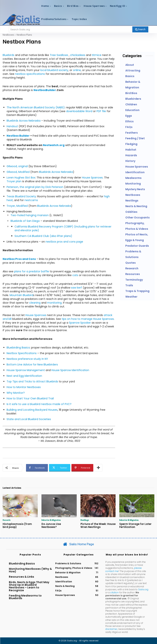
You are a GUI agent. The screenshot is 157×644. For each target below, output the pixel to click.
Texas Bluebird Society (21, 196)
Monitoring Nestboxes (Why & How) (30, 570)
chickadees (78, 55)
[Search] (140, 29)
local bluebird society (54, 70)
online (77, 70)
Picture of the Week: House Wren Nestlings (98, 526)
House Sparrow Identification (70, 370)
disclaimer (111, 629)
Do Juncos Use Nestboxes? (59, 524)
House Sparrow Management (26, 370)
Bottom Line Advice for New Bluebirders (32, 364)
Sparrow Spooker (80, 323)
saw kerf (77, 288)
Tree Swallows (59, 55)
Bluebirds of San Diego (25, 221)
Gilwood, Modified (18, 172)
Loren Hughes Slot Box (21, 178)
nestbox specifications (30, 74)
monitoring (54, 303)
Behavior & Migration (51, 520)
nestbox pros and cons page (64, 242)
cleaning (35, 303)
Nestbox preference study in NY (27, 359)
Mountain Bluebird (21, 295)
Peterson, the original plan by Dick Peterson (35, 187)
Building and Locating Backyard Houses (32, 410)
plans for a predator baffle (32, 271)
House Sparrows (92, 178)
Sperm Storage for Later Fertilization (135, 526)
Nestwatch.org (54, 145)
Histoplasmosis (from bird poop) (20, 526)
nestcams (31, 200)
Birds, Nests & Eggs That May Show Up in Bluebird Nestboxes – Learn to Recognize (29, 586)
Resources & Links (21, 577)
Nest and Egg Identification (24, 376)
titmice (97, 55)
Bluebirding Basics (18, 348)
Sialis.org (143, 589)
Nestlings (85, 520)
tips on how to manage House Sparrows (88, 319)
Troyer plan (14, 181)
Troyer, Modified (17, 206)
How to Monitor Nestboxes (24, 387)
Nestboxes (8, 35)
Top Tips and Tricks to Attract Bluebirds (32, 381)
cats (75, 275)
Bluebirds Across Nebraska (24, 121)
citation (114, 592)
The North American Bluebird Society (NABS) (36, 107)
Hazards (7, 520)
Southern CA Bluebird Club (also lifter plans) (43, 236)
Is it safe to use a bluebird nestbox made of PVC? (39, 404)
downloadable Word (80, 111)
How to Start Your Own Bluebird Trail (30, 398)
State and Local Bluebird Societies (29, 419)
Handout (12, 126)
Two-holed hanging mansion (30, 215)
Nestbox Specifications (22, 353)
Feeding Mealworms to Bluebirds (25, 597)
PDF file (101, 111)
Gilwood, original (17, 166)
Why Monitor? (16, 393)
